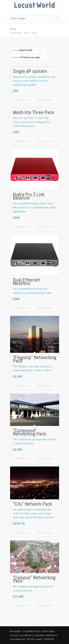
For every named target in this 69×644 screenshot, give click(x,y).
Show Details (45, 100)
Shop (13, 29)
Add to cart (23, 100)
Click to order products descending (44, 51)
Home (27, 33)
